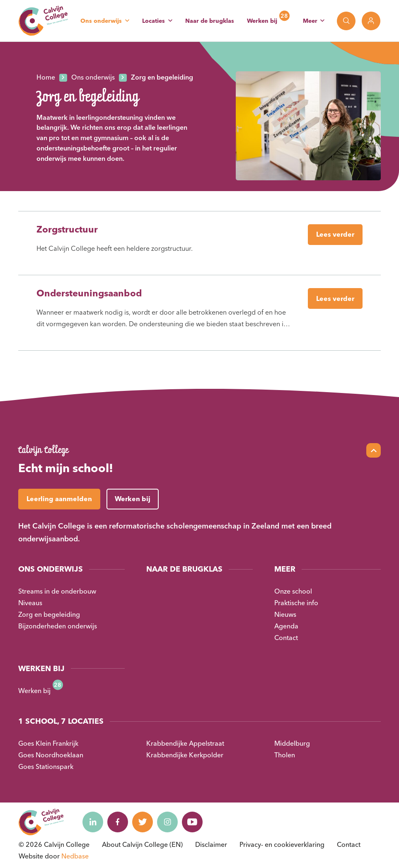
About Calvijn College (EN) (142, 844)
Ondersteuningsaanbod (89, 293)
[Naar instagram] (167, 822)
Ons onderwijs (101, 21)
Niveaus (30, 603)
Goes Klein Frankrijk (48, 743)
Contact (286, 638)
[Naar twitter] (143, 822)
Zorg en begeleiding (49, 614)
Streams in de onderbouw (57, 591)
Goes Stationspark (46, 766)
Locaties (154, 21)
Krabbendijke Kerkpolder (185, 755)
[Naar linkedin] (93, 822)
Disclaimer (211, 844)
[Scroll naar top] (374, 450)
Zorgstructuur (67, 229)
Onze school (293, 591)
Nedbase (75, 856)
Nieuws (285, 614)
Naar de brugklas (210, 21)
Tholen (285, 755)
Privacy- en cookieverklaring (282, 844)
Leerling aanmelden (59, 499)
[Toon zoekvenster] (346, 21)
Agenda (286, 626)
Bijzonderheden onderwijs (58, 626)
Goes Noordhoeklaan (51, 755)
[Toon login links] (371, 21)
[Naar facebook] (118, 822)
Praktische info (296, 603)
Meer (310, 21)
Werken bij (262, 21)
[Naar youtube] (192, 822)
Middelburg (292, 743)
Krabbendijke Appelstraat (185, 743)
